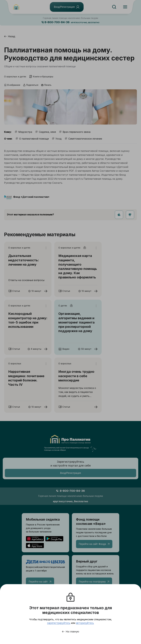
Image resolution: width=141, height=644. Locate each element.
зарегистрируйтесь (59, 623)
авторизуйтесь (85, 623)
